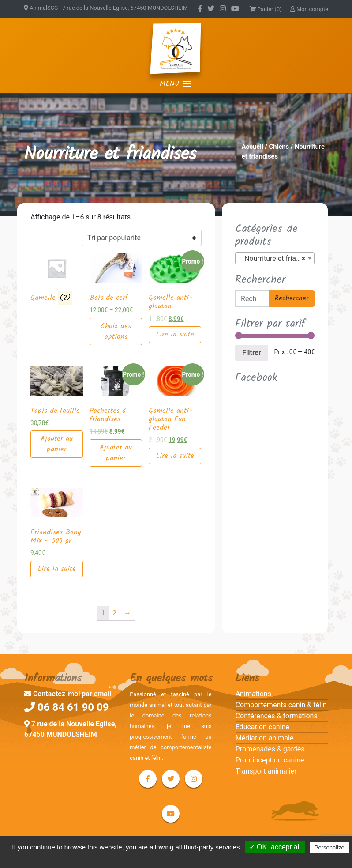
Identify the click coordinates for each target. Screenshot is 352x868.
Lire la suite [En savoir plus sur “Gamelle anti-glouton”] (175, 334)
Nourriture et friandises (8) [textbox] (277, 259)
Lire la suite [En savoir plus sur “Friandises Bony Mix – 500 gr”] (57, 569)
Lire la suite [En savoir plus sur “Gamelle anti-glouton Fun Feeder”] (175, 456)
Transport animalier (266, 771)
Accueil (253, 147)
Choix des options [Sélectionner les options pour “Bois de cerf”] (116, 331)
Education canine (262, 727)
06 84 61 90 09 (67, 707)
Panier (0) (266, 9)
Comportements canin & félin (281, 705)
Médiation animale (265, 738)
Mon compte (309, 9)
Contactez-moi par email (68, 694)
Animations (253, 694)
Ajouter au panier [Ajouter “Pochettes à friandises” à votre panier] (116, 453)
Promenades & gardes (270, 749)
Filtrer (252, 353)
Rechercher (292, 298)
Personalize (330, 847)
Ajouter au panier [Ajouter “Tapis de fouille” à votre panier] (57, 444)
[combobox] (275, 258)
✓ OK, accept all (275, 847)
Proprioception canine (270, 760)
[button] (169, 84)
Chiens (279, 147)
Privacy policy (180, 859)
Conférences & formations (277, 716)
